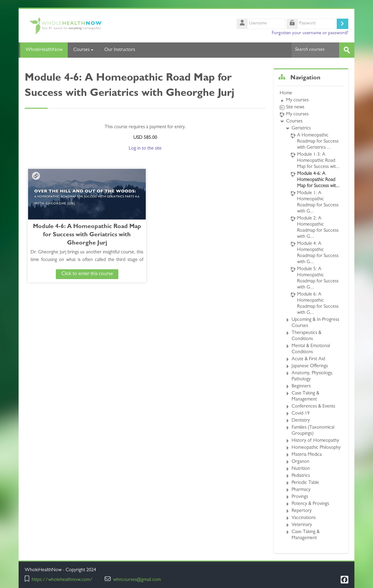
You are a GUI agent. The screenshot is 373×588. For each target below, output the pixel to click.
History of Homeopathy (315, 441)
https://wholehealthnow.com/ (62, 580)
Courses (83, 50)
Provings (300, 497)
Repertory (302, 511)
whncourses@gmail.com (137, 580)
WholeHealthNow (43, 50)
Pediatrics (301, 476)
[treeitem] (311, 316)
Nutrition (301, 469)
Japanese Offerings (310, 366)
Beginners (301, 387)
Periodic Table (305, 483)
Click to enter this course (78, 274)
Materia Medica (307, 455)
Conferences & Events (313, 407)
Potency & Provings (310, 504)
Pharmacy (301, 490)
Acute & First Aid (308, 359)
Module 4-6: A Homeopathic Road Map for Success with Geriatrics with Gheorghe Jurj (78, 235)
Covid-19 (301, 414)
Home (286, 93)
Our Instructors (120, 50)
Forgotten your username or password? (310, 33)
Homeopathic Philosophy (316, 448)
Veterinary (302, 525)
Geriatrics (301, 129)
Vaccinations (304, 518)
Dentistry (301, 421)
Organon (300, 462)
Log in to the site (145, 148)
